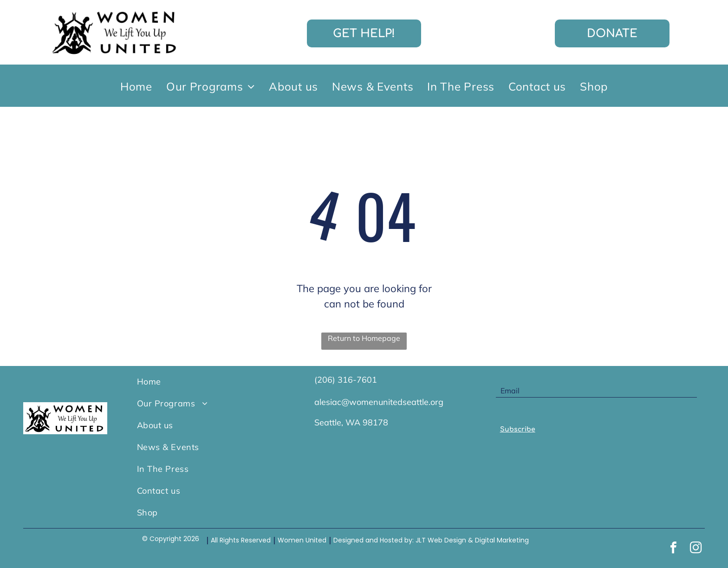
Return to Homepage (364, 338)
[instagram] (696, 549)
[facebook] (674, 549)
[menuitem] (136, 86)
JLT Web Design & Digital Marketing (472, 540)
